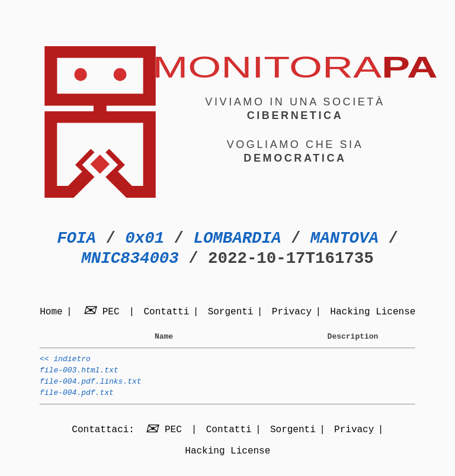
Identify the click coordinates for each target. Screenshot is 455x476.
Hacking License (373, 313)
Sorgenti (231, 313)
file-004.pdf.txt (77, 401)
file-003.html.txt (79, 375)
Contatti (166, 313)
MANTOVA (345, 238)
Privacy (292, 313)
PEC (103, 313)
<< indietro (65, 362)
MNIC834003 (130, 258)
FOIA (76, 238)
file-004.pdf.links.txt (91, 388)
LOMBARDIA (237, 238)
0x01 (145, 238)
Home (51, 313)
